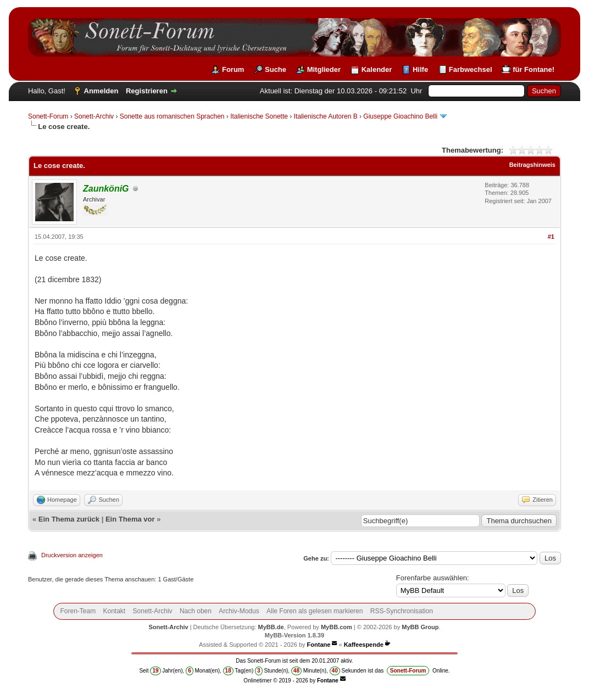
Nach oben (196, 611)
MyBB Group (420, 627)
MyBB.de (271, 627)
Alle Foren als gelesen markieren (315, 611)
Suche (276, 69)
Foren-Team (78, 611)
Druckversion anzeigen (72, 555)
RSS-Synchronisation (402, 611)
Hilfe (420, 69)
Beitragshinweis (532, 165)
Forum (233, 69)
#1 (551, 237)
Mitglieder (324, 69)
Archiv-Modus (239, 611)
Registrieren (147, 91)
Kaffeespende (364, 645)
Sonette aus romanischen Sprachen (172, 116)
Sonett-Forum (48, 116)
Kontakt (115, 611)
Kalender (377, 69)
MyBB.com (337, 627)
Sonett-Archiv (94, 116)
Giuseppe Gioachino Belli (400, 116)
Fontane (319, 645)
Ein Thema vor (130, 519)
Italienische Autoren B (326, 116)
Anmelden (101, 91)
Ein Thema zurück (69, 519)
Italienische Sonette (259, 116)
